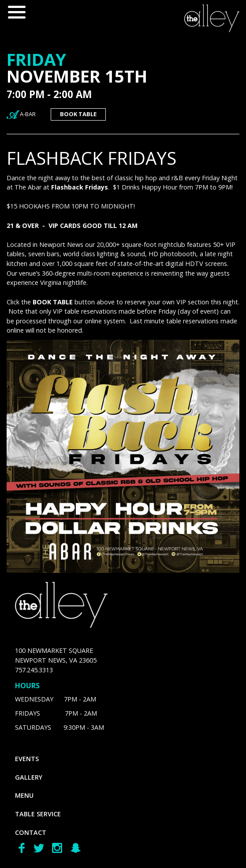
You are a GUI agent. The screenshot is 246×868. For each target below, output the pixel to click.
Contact (31, 832)
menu (24, 795)
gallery (29, 777)
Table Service (38, 814)
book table (78, 114)
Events (27, 759)
